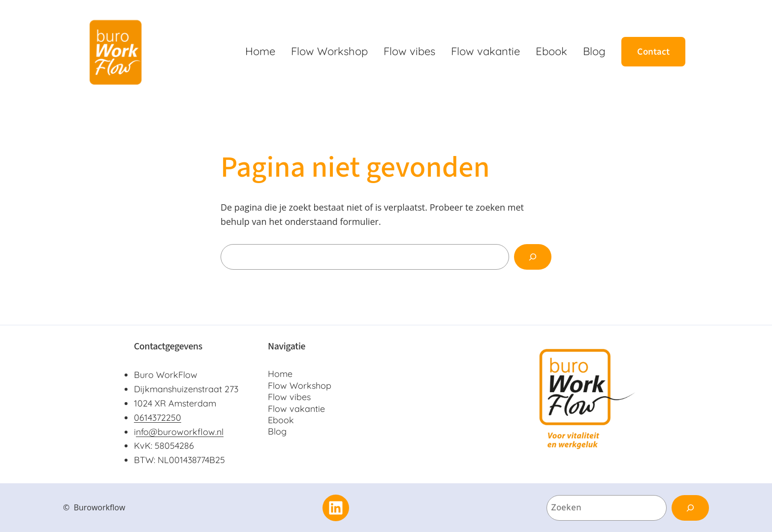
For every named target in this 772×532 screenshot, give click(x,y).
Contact (653, 52)
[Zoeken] (533, 257)
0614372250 (158, 418)
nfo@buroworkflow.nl (180, 432)
